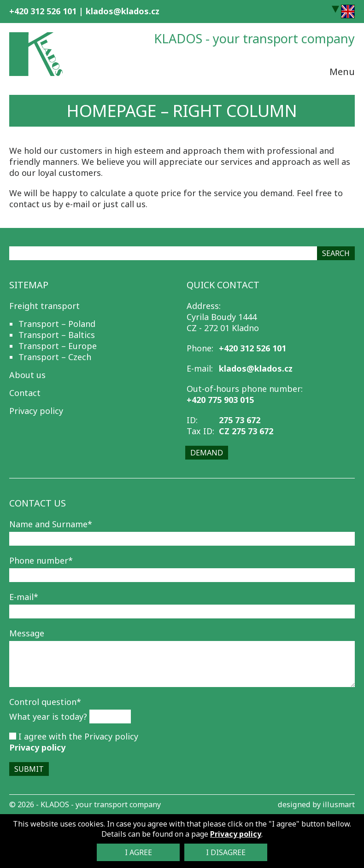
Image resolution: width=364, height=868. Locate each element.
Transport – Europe (58, 346)
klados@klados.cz (123, 11)
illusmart (339, 804)
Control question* (45, 702)
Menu (342, 70)
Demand (207, 453)
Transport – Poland (57, 324)
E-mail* (24, 597)
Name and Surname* (51, 524)
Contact (25, 393)
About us (27, 375)
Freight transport (44, 306)
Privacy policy (36, 411)
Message (27, 633)
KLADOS (55, 804)
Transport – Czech (55, 357)
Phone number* (41, 560)
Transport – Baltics (57, 335)
